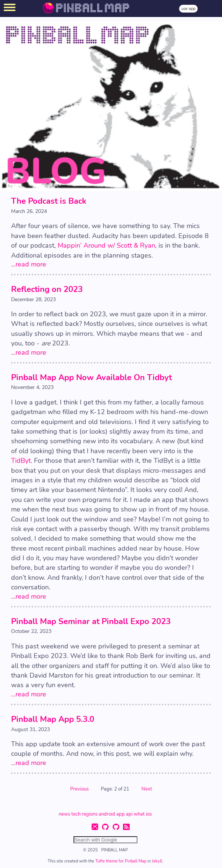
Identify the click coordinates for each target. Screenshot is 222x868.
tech (76, 814)
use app (188, 9)
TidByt (21, 461)
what (139, 814)
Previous (80, 789)
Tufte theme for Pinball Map (121, 861)
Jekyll (157, 861)
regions (90, 814)
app (121, 814)
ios (149, 814)
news (64, 814)
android (107, 814)
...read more (29, 264)
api (129, 814)
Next (147, 789)
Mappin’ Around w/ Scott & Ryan (106, 245)
